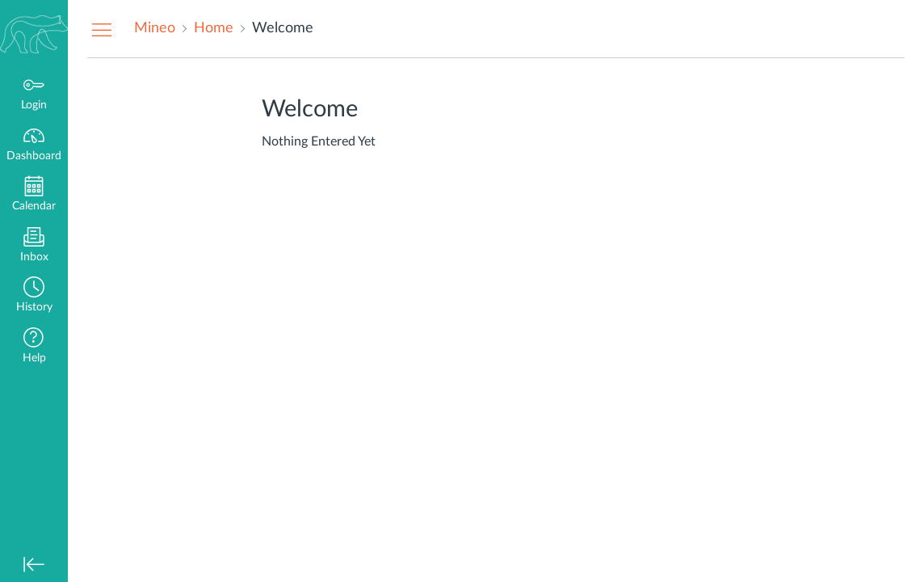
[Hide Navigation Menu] (102, 29)
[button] (34, 296)
